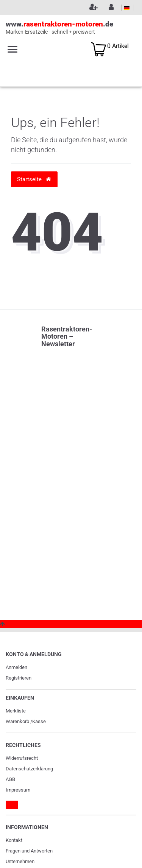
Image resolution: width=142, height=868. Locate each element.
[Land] (127, 8)
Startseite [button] (34, 179)
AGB (10, 779)
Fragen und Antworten (29, 851)
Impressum (18, 790)
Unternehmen (20, 861)
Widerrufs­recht (22, 758)
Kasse (39, 721)
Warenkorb (17, 721)
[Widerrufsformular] (12, 805)
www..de (71, 28)
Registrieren (19, 678)
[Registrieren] (92, 8)
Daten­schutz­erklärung (29, 769)
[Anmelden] (110, 8)
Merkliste (16, 711)
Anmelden (16, 667)
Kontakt (14, 840)
